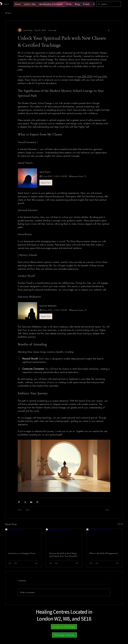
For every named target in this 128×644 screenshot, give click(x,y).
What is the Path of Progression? (104, 553)
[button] (64, 178)
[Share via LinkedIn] (31, 502)
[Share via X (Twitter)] (25, 502)
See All (120, 524)
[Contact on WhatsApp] (64, 627)
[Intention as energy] (23, 539)
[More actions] (109, 30)
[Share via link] (37, 502)
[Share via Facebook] (19, 502)
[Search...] (108, 4)
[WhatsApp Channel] (64, 635)
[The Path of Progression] (105, 539)
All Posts (8, 13)
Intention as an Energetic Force (22, 553)
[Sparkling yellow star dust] (64, 539)
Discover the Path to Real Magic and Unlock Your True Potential (63, 555)
